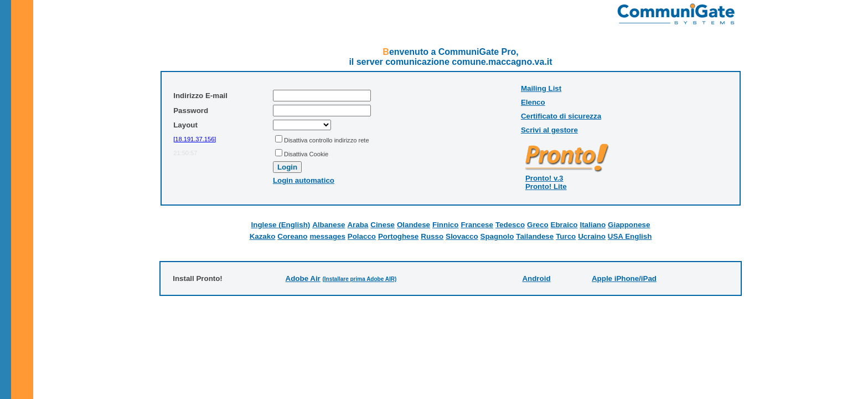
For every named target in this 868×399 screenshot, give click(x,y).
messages (327, 236)
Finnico (445, 225)
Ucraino (592, 236)
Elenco (533, 102)
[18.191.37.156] (195, 139)
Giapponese (629, 225)
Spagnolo (497, 236)
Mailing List (541, 88)
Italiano (593, 225)
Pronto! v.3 (544, 178)
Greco (538, 225)
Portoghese (398, 236)
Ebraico (564, 225)
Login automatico (304, 180)
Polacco (362, 236)
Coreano (292, 236)
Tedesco (510, 225)
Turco (566, 236)
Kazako (263, 236)
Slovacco (462, 236)
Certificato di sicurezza (561, 116)
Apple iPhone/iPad (624, 278)
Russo (432, 236)
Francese (477, 225)
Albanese (329, 225)
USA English (630, 236)
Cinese (383, 225)
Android (536, 278)
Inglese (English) (281, 225)
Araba (358, 225)
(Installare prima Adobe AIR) (359, 279)
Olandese (414, 225)
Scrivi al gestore (549, 130)
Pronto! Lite (546, 186)
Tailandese (535, 236)
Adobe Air (303, 278)
